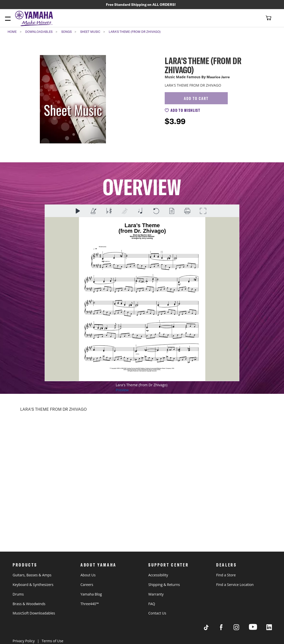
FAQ (152, 604)
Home (12, 32)
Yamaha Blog (91, 594)
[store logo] (35, 20)
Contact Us (157, 613)
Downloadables (39, 32)
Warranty (156, 594)
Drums (18, 594)
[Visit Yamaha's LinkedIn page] (274, 629)
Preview (122, 391)
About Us (88, 575)
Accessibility (158, 575)
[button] (268, 18)
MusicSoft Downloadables (34, 613)
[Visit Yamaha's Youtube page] (258, 630)
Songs (66, 32)
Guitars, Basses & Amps (32, 575)
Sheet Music (90, 32)
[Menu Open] (8, 20)
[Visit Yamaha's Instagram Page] (241, 629)
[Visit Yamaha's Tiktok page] (211, 629)
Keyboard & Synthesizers (33, 585)
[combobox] (250, 19)
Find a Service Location (235, 585)
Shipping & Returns (164, 585)
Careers (87, 585)
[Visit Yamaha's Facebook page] (226, 629)
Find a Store (226, 575)
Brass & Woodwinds (29, 604)
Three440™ (90, 604)
